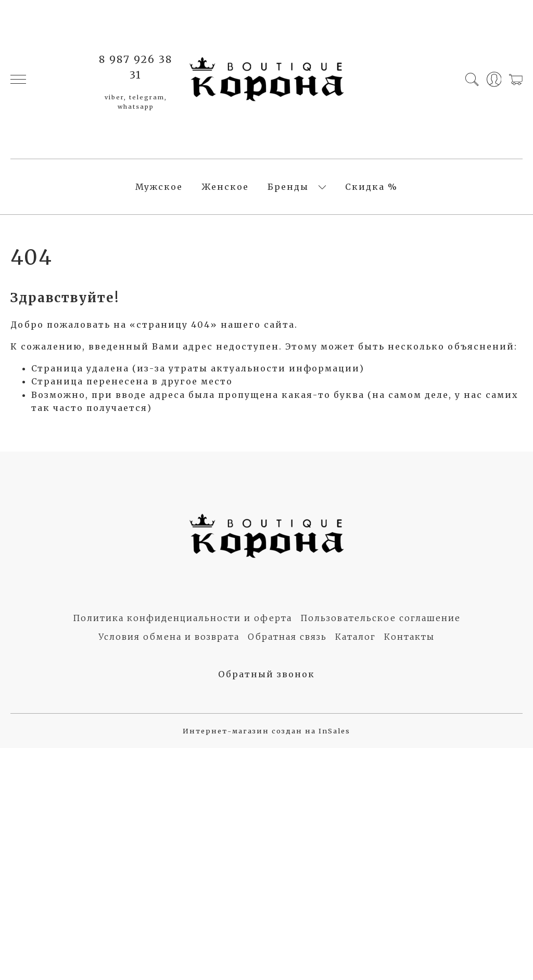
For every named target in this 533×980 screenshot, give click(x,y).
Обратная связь (287, 637)
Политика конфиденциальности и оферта (182, 618)
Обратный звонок (266, 674)
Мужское (159, 187)
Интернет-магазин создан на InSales (266, 731)
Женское (225, 187)
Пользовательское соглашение (380, 618)
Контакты (409, 637)
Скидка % (371, 187)
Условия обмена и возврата (169, 637)
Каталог (356, 637)
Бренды (288, 187)
